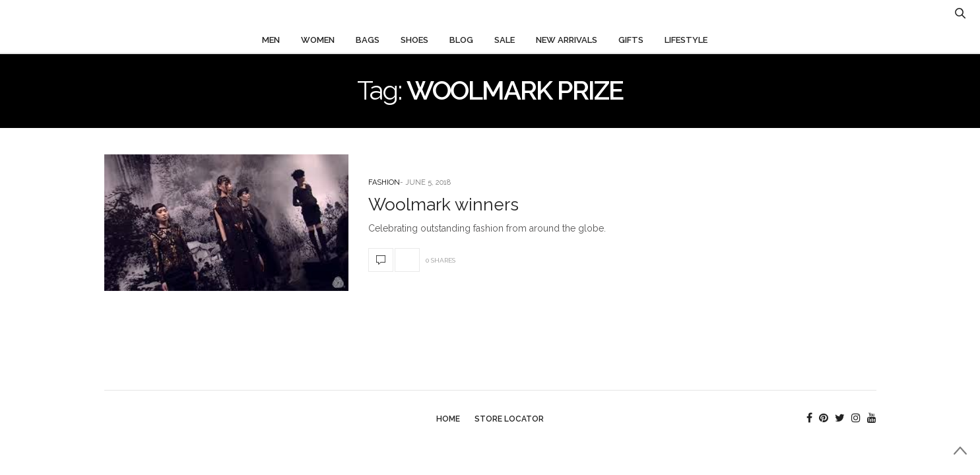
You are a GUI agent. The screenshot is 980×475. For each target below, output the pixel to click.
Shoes (414, 40)
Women (318, 40)
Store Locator (509, 419)
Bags (368, 40)
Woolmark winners (443, 205)
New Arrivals (567, 40)
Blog (461, 40)
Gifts (631, 40)
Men (271, 40)
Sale (505, 40)
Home (448, 419)
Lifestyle (686, 40)
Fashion (384, 182)
